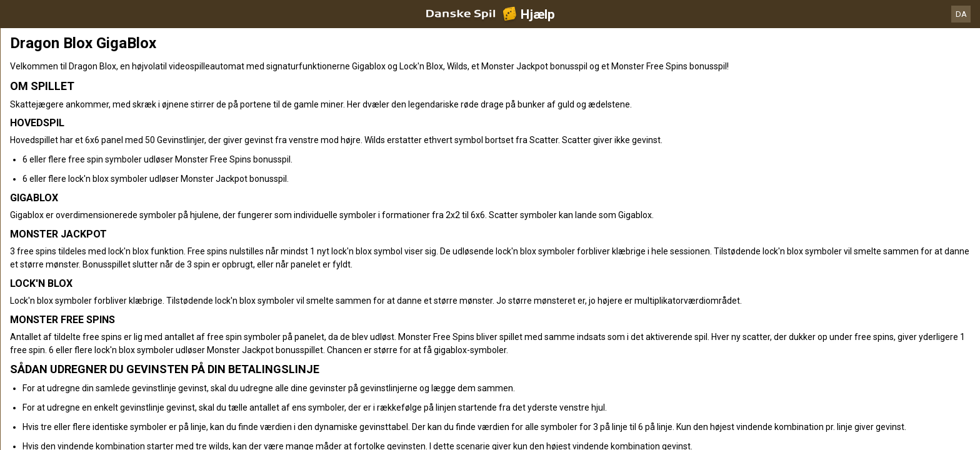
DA (961, 14)
